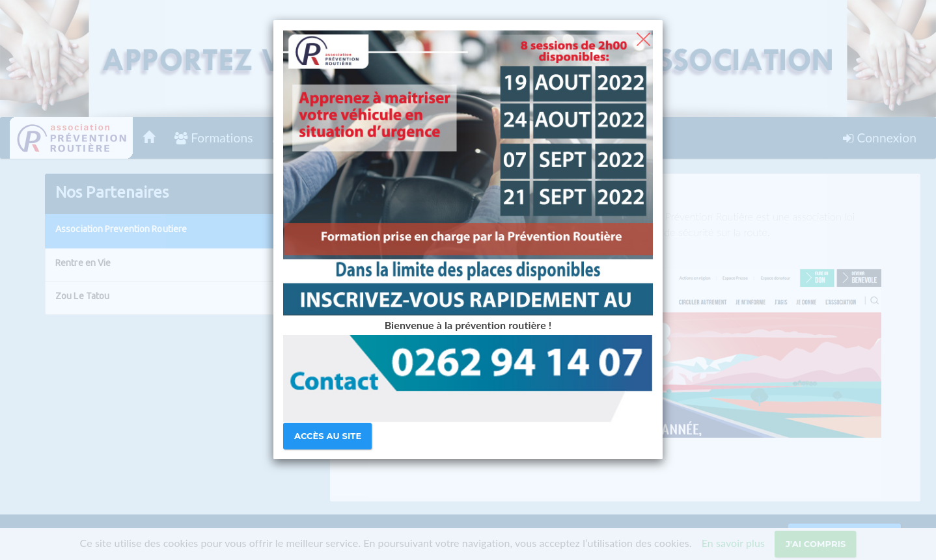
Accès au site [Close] (328, 436)
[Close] (643, 38)
